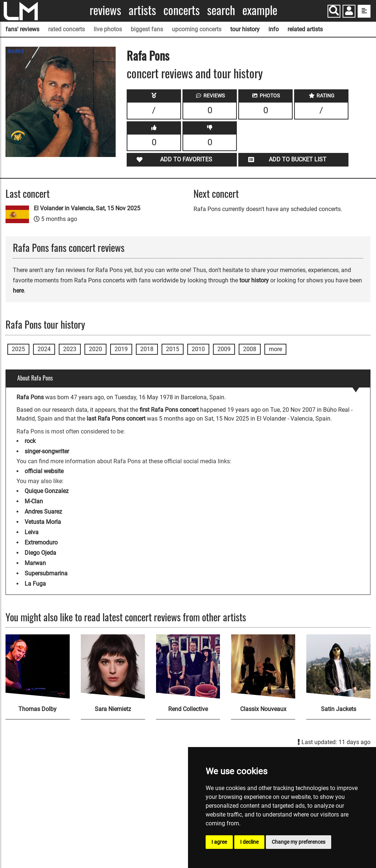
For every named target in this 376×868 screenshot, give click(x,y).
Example (260, 10)
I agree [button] (219, 842)
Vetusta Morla (43, 522)
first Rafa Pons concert (169, 410)
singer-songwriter (47, 451)
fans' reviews (22, 29)
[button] (349, 12)
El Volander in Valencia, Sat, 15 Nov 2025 (87, 208)
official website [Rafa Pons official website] (44, 471)
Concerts (182, 10)
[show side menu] (364, 11)
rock (30, 441)
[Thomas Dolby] (38, 666)
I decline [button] (249, 842)
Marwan (35, 563)
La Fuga (35, 584)
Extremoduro (41, 542)
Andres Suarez (43, 512)
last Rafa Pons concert (116, 419)
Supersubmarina (46, 573)
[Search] (334, 11)
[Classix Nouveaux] (263, 666)
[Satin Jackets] (338, 666)
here (18, 291)
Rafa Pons (148, 55)
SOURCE (16, 51)
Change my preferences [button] (299, 842)
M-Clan (34, 501)
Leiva (32, 532)
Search (221, 10)
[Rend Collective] (188, 666)
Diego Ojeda (40, 553)
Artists (142, 10)
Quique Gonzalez (47, 491)
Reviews (105, 10)
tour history (245, 29)
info (274, 29)
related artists (305, 29)
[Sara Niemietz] (113, 666)
